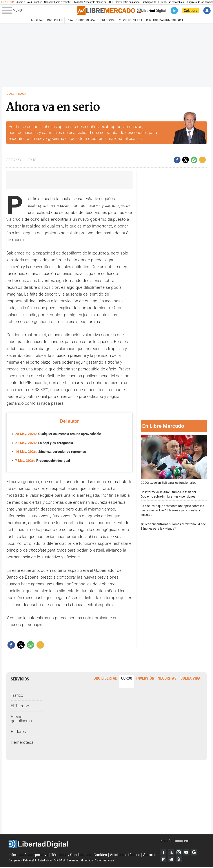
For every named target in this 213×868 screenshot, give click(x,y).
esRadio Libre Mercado (82, 20)
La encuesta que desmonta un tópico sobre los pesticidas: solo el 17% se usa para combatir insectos (172, 510)
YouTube (187, 853)
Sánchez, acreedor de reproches (53, 452)
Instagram (179, 853)
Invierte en (55, 20)
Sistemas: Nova (104, 861)
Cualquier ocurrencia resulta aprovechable (61, 434)
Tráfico (17, 695)
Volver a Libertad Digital (151, 11)
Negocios (109, 20)
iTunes (179, 860)
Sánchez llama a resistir (57, 2)
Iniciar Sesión (207, 11)
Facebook (164, 853)
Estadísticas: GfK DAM (51, 861)
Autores (150, 855)
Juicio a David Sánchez (29, 2)
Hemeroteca (22, 742)
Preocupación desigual (44, 461)
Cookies (100, 855)
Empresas (36, 20)
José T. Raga (17, 94)
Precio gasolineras (21, 719)
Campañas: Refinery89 (22, 861)
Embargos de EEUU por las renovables (163, 2)
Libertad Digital (85, 844)
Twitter (172, 853)
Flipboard (164, 860)
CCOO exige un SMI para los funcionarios (174, 460)
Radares (18, 732)
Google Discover (195, 853)
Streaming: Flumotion (80, 861)
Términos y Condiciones (71, 855)
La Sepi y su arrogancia (46, 443)
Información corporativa (28, 855)
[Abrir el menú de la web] (39, 11)
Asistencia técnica (125, 855)
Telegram (172, 860)
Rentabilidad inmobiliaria (165, 20)
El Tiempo (20, 706)
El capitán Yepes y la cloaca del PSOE (93, 2)
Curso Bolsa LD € (131, 20)
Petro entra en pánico (128, 2)
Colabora (190, 11)
